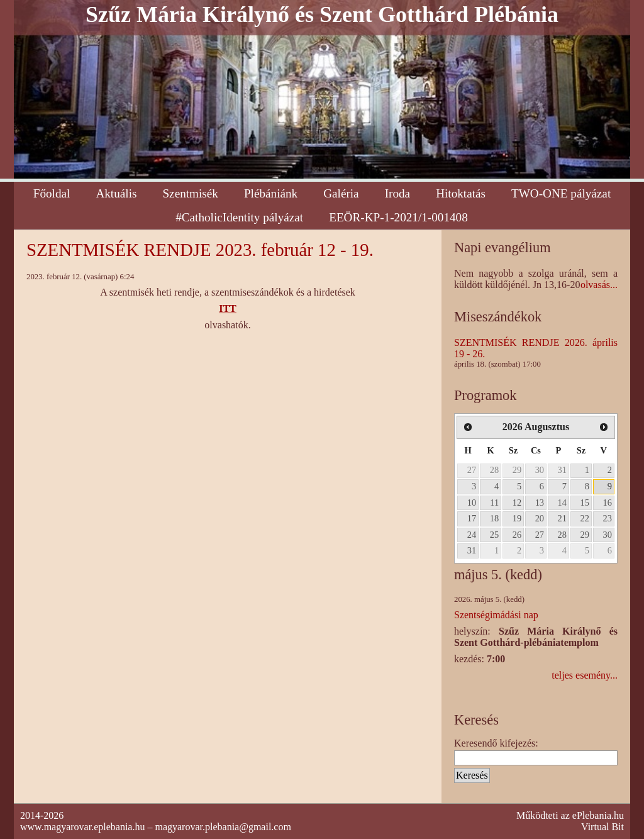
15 (585, 503)
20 (540, 518)
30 (540, 470)
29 (517, 470)
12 (517, 503)
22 (585, 518)
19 (517, 518)
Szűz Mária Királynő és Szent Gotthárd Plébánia (322, 14)
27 (472, 470)
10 (472, 503)
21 (562, 518)
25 (494, 535)
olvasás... (599, 285)
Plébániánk (271, 193)
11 (494, 503)
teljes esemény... (585, 675)
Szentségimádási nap (496, 615)
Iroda (397, 193)
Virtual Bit (602, 827)
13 (540, 503)
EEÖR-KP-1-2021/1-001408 (398, 217)
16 (608, 503)
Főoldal (52, 193)
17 (472, 518)
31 (562, 470)
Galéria (341, 193)
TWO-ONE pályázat (561, 193)
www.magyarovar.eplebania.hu (82, 827)
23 (608, 518)
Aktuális (116, 193)
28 (494, 470)
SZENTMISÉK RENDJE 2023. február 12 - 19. (200, 250)
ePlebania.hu (598, 815)
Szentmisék (190, 193)
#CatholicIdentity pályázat (239, 217)
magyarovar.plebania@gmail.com (223, 827)
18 (494, 518)
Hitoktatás (461, 193)
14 (562, 503)
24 (472, 535)
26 (517, 535)
